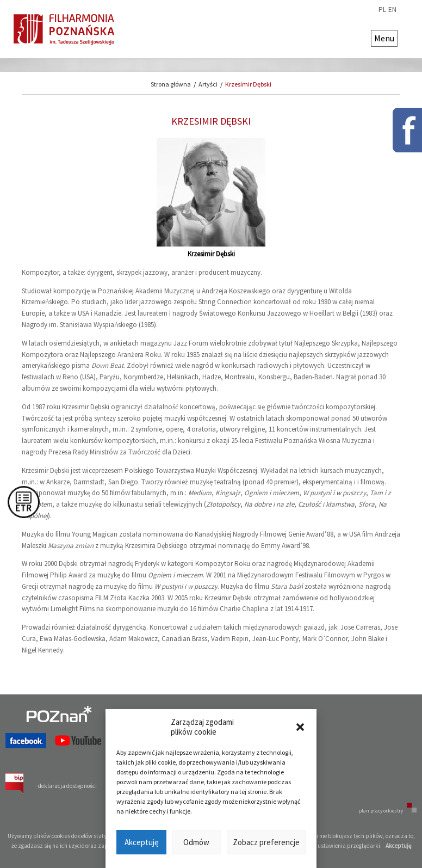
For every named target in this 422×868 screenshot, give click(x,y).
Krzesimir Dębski (248, 84)
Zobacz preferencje (266, 842)
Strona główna (171, 84)
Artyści (208, 84)
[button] (300, 727)
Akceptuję (141, 842)
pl (382, 10)
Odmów (196, 842)
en (392, 10)
